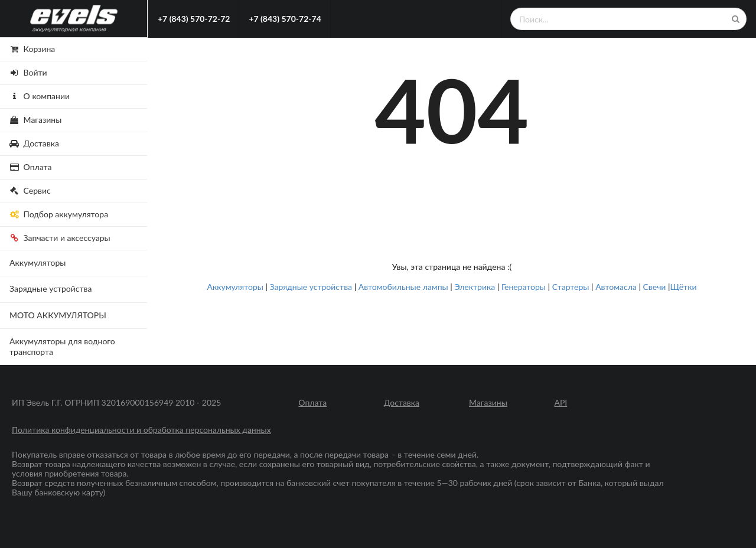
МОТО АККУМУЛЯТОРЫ (58, 315)
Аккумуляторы (38, 262)
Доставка (402, 403)
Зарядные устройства (51, 288)
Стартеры (571, 287)
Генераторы (524, 287)
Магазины (488, 403)
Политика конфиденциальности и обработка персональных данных (141, 430)
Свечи (655, 287)
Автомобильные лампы (403, 287)
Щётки (684, 287)
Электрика (475, 287)
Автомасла (616, 287)
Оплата (312, 403)
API (561, 403)
